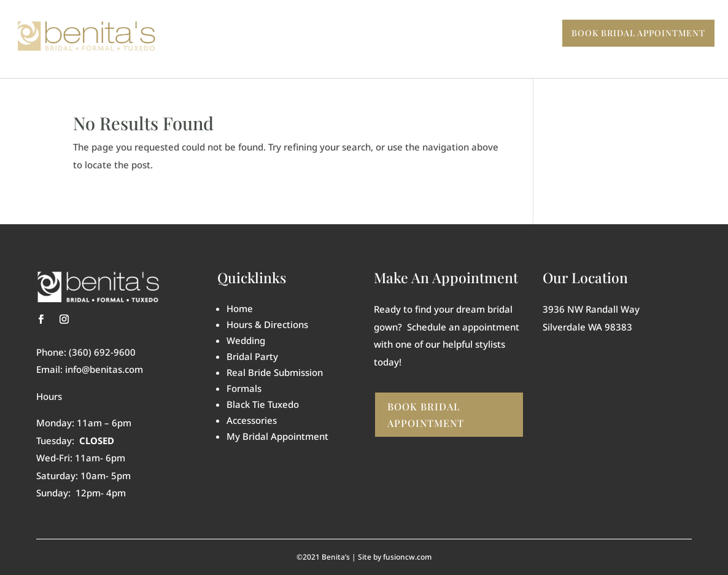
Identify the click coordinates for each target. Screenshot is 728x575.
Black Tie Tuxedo (263, 404)
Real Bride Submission (275, 372)
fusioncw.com (407, 557)
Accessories (252, 420)
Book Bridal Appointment (426, 415)
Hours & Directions (267, 324)
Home (240, 308)
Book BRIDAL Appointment (638, 33)
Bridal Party (252, 356)
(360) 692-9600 (102, 352)
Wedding (246, 340)
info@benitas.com (104, 369)
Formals (244, 388)
